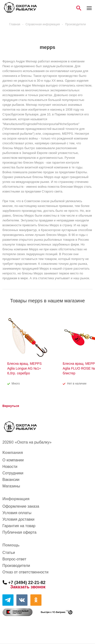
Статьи (9, 553)
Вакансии (11, 480)
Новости (10, 467)
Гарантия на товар (19, 526)
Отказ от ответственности (25, 572)
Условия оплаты (17, 513)
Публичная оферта (19, 532)
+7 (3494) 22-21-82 (27, 582)
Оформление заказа (21, 506)
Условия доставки (18, 519)
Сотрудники (13, 473)
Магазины (11, 486)
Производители (16, 566)
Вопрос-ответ (14, 559)
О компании (13, 460)
